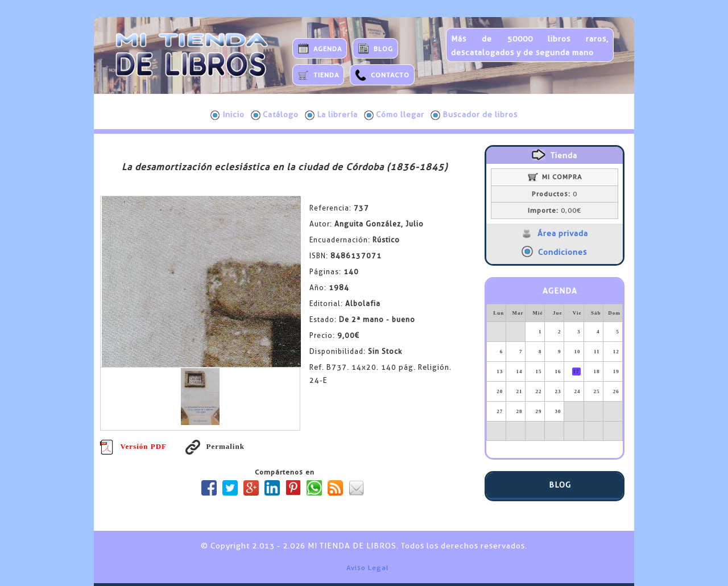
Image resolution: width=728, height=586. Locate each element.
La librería (331, 115)
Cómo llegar (394, 115)
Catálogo (275, 115)
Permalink (215, 446)
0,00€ (555, 211)
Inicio (227, 115)
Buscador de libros (474, 115)
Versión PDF (133, 446)
